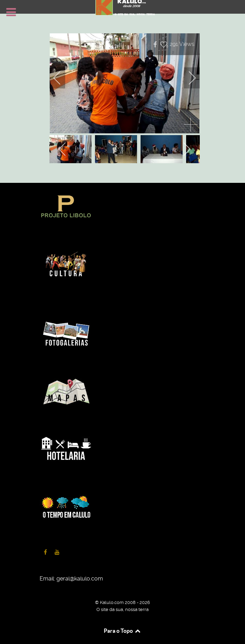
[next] (188, 78)
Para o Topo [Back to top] (122, 631)
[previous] (62, 78)
